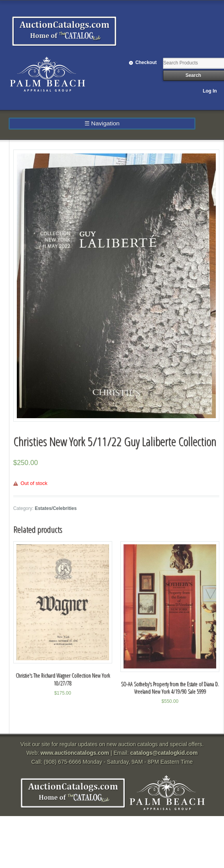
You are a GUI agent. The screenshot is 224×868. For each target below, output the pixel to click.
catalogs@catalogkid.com (164, 753)
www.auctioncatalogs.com (75, 753)
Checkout (146, 62)
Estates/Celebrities (56, 508)
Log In (210, 91)
